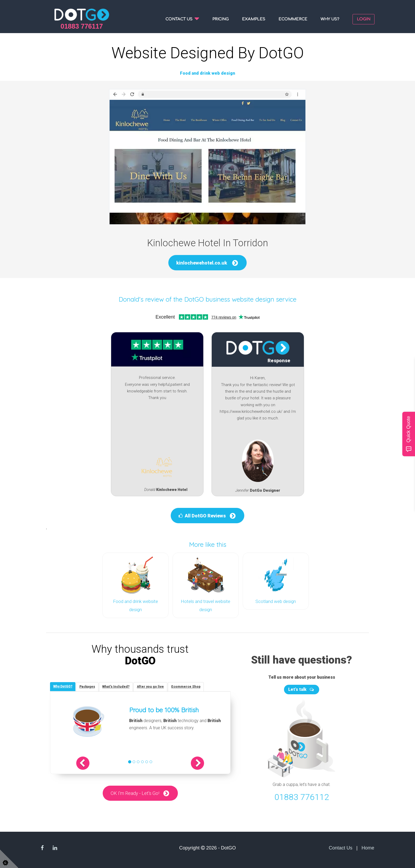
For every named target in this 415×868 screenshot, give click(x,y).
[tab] (64, 686)
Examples (254, 19)
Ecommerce (293, 19)
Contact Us (340, 847)
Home (368, 847)
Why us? (330, 19)
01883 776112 (302, 796)
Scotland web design (276, 602)
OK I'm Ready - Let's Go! (135, 793)
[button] (93, 763)
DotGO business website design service (240, 299)
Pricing (220, 19)
